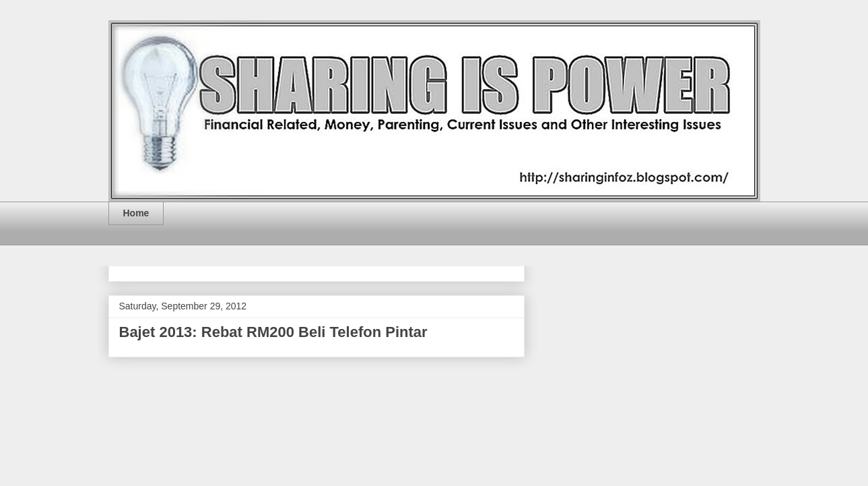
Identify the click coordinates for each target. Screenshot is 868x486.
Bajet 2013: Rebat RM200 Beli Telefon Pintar (273, 332)
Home (136, 213)
